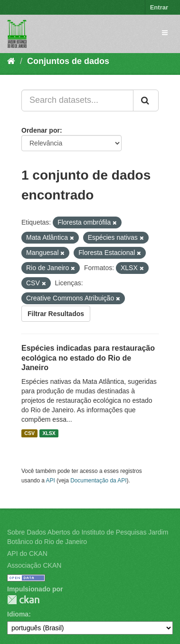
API (51, 481)
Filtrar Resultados (56, 314)
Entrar (159, 7)
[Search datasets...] (77, 100)
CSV (29, 433)
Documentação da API (98, 481)
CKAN (23, 600)
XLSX (49, 433)
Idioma (18, 614)
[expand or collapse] (165, 33)
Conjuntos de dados (68, 61)
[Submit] (146, 100)
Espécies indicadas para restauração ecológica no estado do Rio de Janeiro (88, 358)
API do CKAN (27, 553)
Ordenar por (41, 130)
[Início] (11, 61)
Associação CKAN (34, 565)
